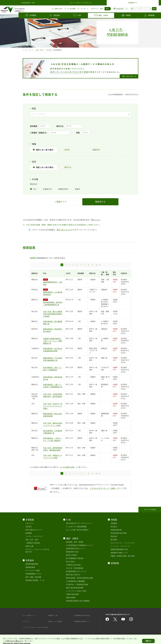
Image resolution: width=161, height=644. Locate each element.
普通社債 (114, 536)
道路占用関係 (71, 598)
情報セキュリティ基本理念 (58, 621)
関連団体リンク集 (55, 615)
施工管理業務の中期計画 (75, 558)
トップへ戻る (151, 509)
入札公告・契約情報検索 (75, 568)
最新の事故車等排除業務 (75, 588)
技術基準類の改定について (75, 549)
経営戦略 (29, 533)
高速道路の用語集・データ (35, 580)
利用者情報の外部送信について (85, 621)
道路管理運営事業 (32, 564)
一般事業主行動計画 (33, 543)
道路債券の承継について (119, 553)
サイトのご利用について (31, 615)
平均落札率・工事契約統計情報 (77, 585)
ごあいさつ (29, 523)
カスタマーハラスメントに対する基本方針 (37, 551)
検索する (101, 202)
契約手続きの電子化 (73, 575)
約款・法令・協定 (32, 540)
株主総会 (114, 527)
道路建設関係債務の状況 (119, 549)
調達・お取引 (42, 50)
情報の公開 (29, 546)
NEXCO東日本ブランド (34, 530)
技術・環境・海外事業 (33, 577)
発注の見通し (71, 562)
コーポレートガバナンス (34, 536)
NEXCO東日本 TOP (28, 3)
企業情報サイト (133, 3)
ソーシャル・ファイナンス (120, 546)
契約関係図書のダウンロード (76, 571)
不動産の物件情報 (72, 594)
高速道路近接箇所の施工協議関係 (78, 601)
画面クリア (62, 202)
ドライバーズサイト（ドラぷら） (80, 3)
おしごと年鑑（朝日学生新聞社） (78, 530)
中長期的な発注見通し (74, 565)
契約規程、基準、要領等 (75, 542)
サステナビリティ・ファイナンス (122, 543)
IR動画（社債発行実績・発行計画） (123, 556)
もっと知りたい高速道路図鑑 (76, 527)
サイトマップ (27, 621)
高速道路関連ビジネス (33, 574)
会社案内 (29, 527)
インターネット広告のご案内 (76, 591)
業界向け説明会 (71, 555)
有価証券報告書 (116, 530)
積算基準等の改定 (72, 552)
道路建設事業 (30, 567)
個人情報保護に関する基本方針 (85, 615)
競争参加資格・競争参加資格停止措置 (79, 578)
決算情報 (114, 523)
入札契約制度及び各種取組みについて (79, 545)
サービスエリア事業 (33, 571)
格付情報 (114, 540)
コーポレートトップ (29, 50)
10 (96, 265)
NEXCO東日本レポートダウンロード (79, 523)
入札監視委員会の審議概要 (75, 581)
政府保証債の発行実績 (118, 533)
